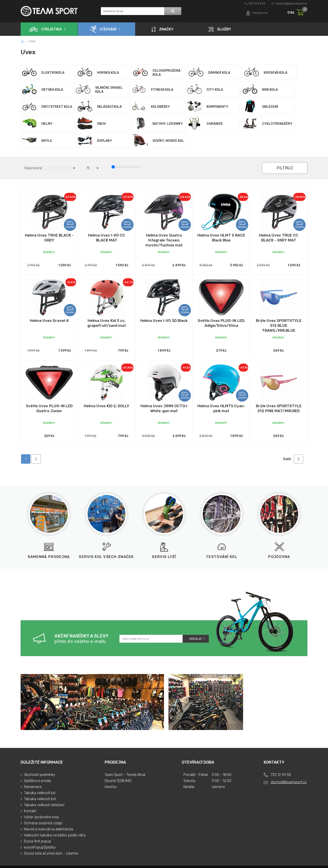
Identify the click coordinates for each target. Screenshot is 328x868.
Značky (162, 29)
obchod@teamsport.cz (292, 3)
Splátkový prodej (37, 764)
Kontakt (30, 794)
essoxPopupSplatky (40, 830)
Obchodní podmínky (40, 758)
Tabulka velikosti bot (40, 782)
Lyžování (103, 29)
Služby (220, 29)
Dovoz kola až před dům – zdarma (51, 836)
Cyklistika (45, 29)
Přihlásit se (260, 13)
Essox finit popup (38, 824)
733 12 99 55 (257, 3)
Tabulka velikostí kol (40, 776)
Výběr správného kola (41, 800)
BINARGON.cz (297, 858)
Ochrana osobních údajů (43, 806)
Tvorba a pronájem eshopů (266, 858)
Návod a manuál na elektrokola (49, 812)
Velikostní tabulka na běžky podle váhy (55, 818)
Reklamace (33, 770)
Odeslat (196, 621)
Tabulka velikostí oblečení (44, 788)
